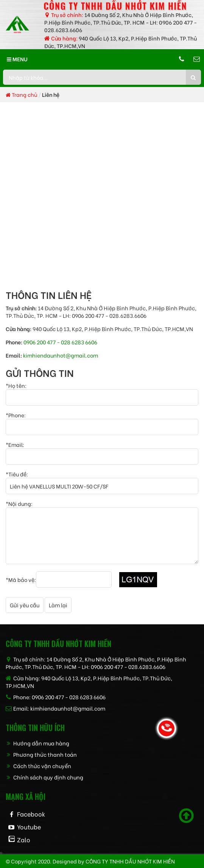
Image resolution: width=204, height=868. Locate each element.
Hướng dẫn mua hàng (37, 743)
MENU (17, 59)
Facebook (31, 814)
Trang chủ (21, 94)
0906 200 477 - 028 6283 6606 (60, 342)
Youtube (29, 827)
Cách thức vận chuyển (38, 766)
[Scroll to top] (186, 816)
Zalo (24, 839)
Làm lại (58, 605)
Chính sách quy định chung (44, 777)
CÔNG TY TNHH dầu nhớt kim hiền (130, 861)
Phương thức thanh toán (41, 754)
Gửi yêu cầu (25, 605)
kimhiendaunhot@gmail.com (61, 355)
